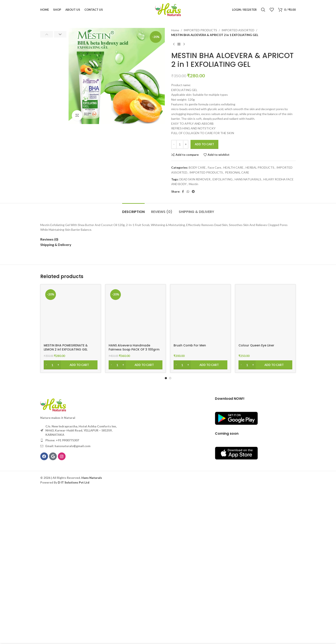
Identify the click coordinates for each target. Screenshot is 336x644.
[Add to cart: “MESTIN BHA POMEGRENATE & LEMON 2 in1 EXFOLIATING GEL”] (71, 520)
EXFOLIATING (223, 179)
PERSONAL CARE (237, 172)
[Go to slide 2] (170, 533)
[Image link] (53, 559)
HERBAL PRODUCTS (260, 167)
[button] (47, 34)
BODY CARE (197, 167)
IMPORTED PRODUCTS (200, 30)
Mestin (193, 184)
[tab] (133, 364)
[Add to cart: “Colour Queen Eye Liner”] (265, 520)
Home (175, 30)
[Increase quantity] (186, 144)
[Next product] (184, 44)
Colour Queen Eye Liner (256, 500)
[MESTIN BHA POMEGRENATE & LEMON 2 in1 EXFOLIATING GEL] (71, 469)
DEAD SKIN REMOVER (195, 179)
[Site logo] (168, 9)
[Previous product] (174, 44)
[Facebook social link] (183, 192)
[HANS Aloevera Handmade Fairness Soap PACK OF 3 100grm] (136, 469)
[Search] (263, 10)
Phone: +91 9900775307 (62, 595)
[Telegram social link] (193, 192)
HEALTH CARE (233, 167)
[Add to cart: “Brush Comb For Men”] (200, 520)
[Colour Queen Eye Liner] (265, 469)
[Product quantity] (180, 144)
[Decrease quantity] (174, 144)
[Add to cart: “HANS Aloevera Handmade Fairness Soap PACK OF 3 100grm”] (136, 520)
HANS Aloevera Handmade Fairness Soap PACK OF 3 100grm (134, 502)
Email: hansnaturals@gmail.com (68, 601)
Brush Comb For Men (190, 500)
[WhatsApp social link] (188, 192)
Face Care (214, 167)
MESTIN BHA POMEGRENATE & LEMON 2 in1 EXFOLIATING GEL (66, 502)
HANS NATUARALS (248, 179)
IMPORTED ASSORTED (238, 30)
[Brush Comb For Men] (200, 469)
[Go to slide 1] (166, 533)
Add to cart (204, 144)
